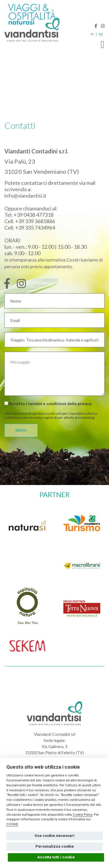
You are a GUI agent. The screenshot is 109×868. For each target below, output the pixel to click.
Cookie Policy (82, 815)
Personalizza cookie (55, 846)
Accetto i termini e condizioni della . (48, 403)
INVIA (21, 430)
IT (92, 34)
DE (101, 34)
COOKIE (12, 824)
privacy (84, 403)
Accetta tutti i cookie (56, 857)
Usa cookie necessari (54, 836)
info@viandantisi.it (25, 196)
